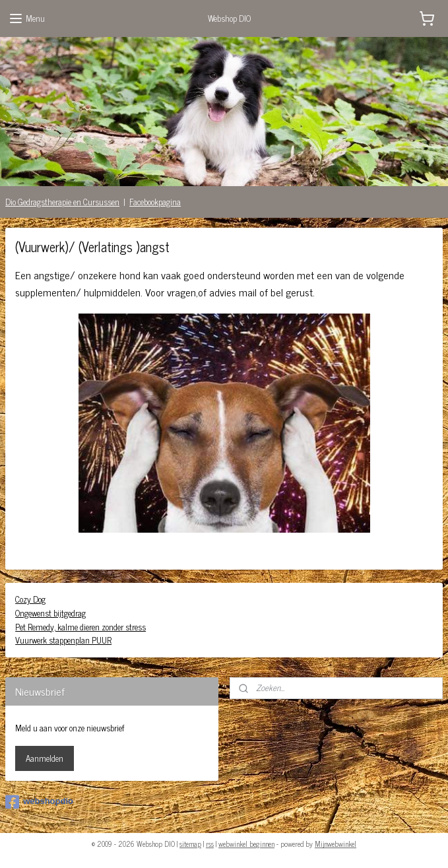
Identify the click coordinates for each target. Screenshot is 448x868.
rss (210, 844)
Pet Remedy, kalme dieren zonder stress (80, 627)
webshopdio (39, 802)
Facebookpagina (155, 202)
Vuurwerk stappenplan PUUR (63, 640)
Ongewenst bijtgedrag (50, 613)
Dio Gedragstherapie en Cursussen (62, 202)
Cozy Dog (30, 599)
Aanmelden (45, 758)
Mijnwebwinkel (336, 844)
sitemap (190, 844)
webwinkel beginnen (246, 844)
